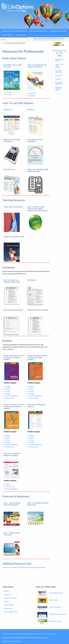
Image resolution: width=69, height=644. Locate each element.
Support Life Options (10, 598)
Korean (8, 391)
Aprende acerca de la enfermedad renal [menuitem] (14, 31)
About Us (7, 591)
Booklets (58, 79)
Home (4, 43)
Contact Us (7, 594)
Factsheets (59, 75)
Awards (6, 601)
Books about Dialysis (59, 60)
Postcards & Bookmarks (59, 83)
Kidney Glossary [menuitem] (21, 35)
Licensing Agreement (11, 612)
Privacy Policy (8, 608)
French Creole (10, 398)
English (3, 39)
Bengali (8, 393)
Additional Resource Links (59, 89)
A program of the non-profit (17, 11)
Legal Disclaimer (9, 605)
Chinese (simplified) (12, 396)
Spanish (8, 389)
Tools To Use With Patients (59, 66)
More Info (9, 92)
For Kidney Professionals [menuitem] (58, 31)
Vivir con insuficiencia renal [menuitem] (38, 31)
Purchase (8, 94)
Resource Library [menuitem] (7, 35)
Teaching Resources (59, 71)
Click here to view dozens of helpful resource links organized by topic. (24, 567)
